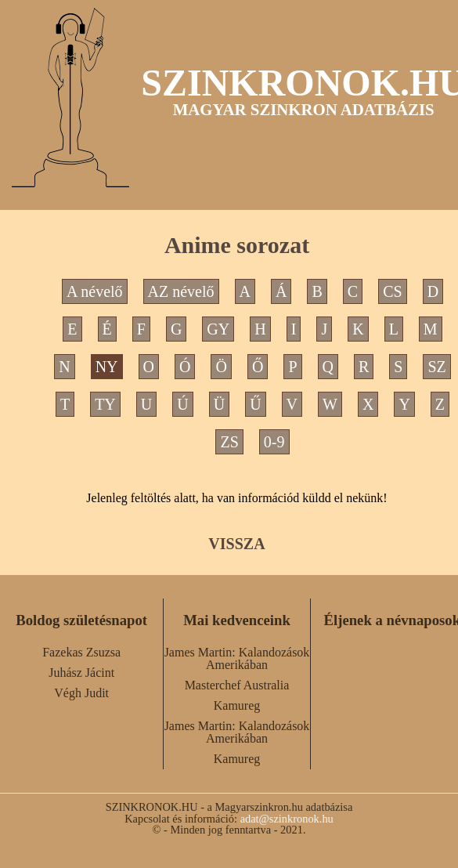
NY (107, 367)
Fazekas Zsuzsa (81, 652)
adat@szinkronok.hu (287, 819)
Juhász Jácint (81, 673)
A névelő (95, 291)
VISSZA (236, 544)
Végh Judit (81, 693)
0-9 (274, 442)
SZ (436, 367)
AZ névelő (181, 291)
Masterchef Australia (237, 685)
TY (105, 404)
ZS (229, 442)
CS (392, 291)
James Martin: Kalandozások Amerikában (237, 658)
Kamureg (237, 705)
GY (218, 329)
